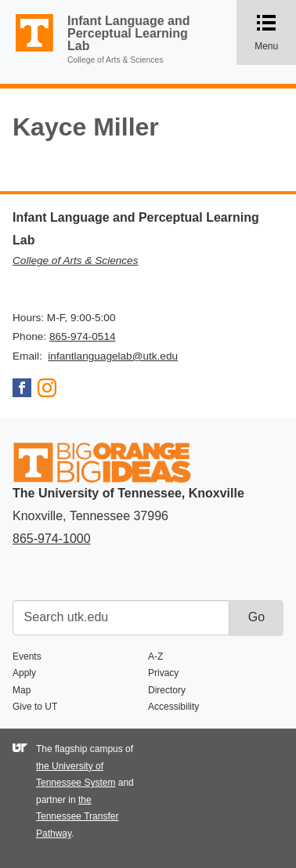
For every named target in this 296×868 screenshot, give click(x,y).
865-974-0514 (83, 336)
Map (22, 690)
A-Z (155, 656)
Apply (24, 673)
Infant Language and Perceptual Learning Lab (128, 33)
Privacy (163, 673)
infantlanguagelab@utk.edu (113, 356)
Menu (275, 32)
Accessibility (173, 707)
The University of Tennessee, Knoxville (27, 52)
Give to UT (35, 707)
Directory (167, 690)
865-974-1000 (52, 539)
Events (27, 656)
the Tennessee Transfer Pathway (77, 817)
